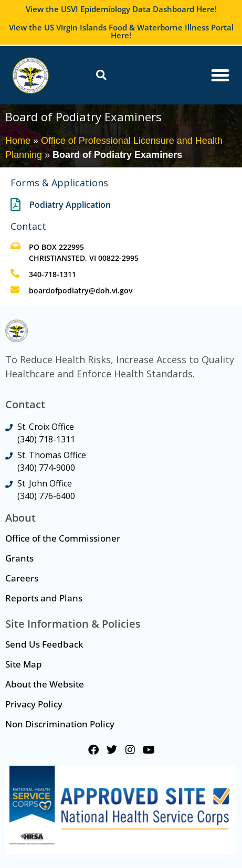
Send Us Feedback (44, 644)
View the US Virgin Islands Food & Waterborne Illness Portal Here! (121, 31)
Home (18, 141)
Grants (19, 558)
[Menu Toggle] (220, 75)
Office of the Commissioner (63, 538)
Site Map (24, 664)
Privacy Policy (34, 704)
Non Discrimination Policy (60, 724)
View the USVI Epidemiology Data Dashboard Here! (121, 9)
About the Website (45, 684)
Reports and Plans (44, 598)
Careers (22, 578)
